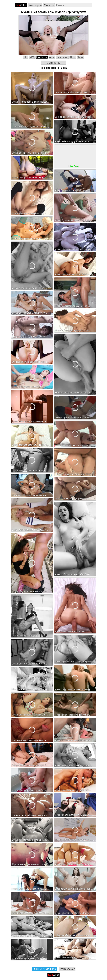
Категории (35, 5)
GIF (25, 57)
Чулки (81, 57)
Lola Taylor (42, 57)
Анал (52, 57)
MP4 (32, 57)
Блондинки (62, 57)
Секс (73, 57)
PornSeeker (67, 969)
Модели (49, 5)
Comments (54, 63)
